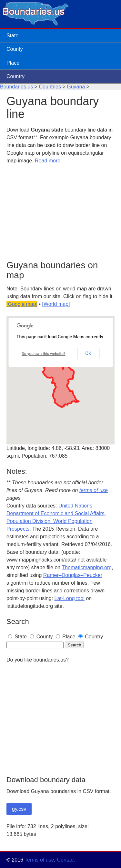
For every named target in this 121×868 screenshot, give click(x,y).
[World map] (56, 304)
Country (15, 76)
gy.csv (19, 809)
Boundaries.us (16, 87)
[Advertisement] (60, 213)
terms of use (94, 490)
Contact (66, 860)
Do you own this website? (44, 354)
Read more (48, 161)
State (12, 36)
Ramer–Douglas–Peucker (73, 575)
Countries (50, 87)
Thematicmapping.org (87, 567)
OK (88, 353)
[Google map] (22, 304)
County (15, 49)
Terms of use (39, 860)
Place (13, 63)
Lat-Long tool (70, 598)
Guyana (76, 87)
